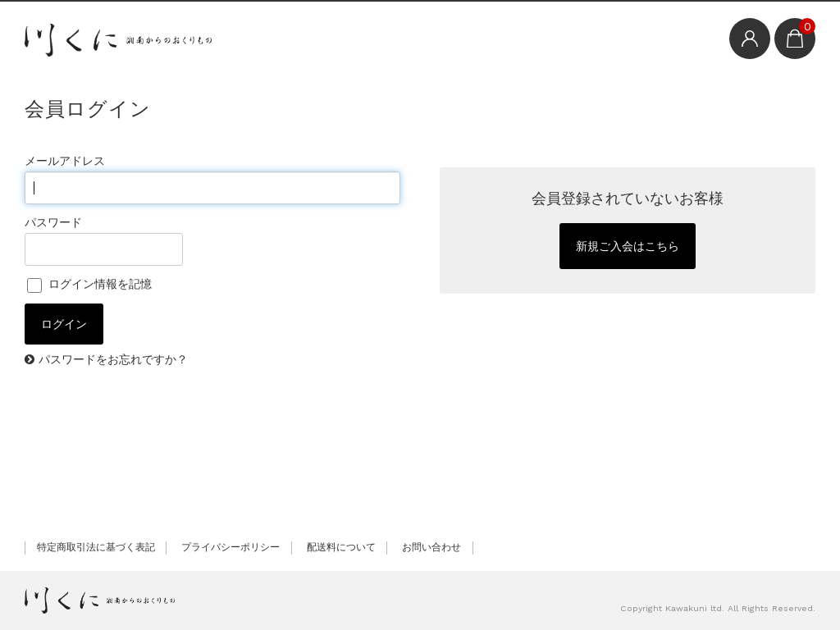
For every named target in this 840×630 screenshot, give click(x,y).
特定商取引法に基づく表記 (96, 547)
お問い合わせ (431, 547)
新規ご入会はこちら (628, 246)
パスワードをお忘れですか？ (113, 359)
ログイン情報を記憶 (89, 284)
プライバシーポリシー (231, 547)
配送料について (341, 547)
